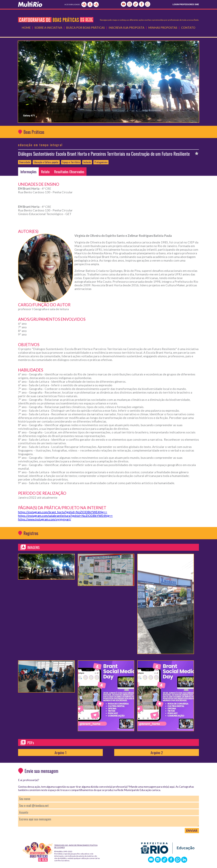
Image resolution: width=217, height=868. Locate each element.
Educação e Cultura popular (46, 162)
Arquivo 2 (157, 752)
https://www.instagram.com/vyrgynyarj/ (45, 519)
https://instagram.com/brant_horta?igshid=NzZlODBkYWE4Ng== (63, 512)
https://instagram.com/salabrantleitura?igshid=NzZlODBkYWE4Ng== (65, 516)
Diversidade (25, 162)
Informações (28, 172)
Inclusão (87, 162)
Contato (188, 28)
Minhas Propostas (163, 28)
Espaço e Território (71, 162)
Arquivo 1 (61, 752)
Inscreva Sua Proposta (127, 28)
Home (26, 28)
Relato (45, 172)
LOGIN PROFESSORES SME (186, 4)
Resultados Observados (69, 172)
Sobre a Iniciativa (48, 28)
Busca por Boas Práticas (85, 28)
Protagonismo (101, 162)
